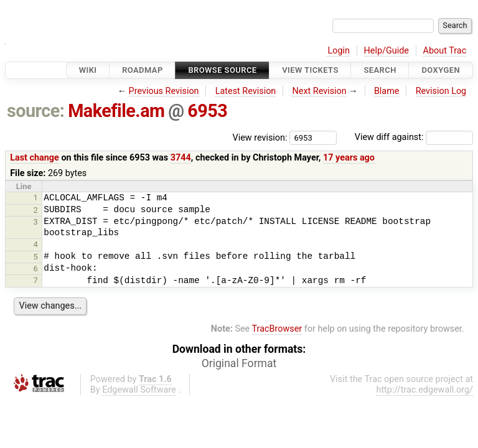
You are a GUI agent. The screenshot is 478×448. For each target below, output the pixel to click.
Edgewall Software (139, 390)
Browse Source (222, 70)
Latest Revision (246, 91)
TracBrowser (277, 329)
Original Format (239, 363)
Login (339, 51)
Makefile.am (116, 111)
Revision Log (441, 91)
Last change (35, 158)
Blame (387, 91)
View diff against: (414, 137)
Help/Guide (387, 51)
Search (380, 70)
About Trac (445, 51)
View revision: (260, 137)
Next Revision (319, 91)
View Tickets (310, 70)
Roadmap (143, 70)
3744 (181, 158)
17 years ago (349, 158)
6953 (207, 111)
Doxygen (441, 70)
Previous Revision (164, 91)
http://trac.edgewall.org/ (424, 390)
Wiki (88, 70)
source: (36, 111)
